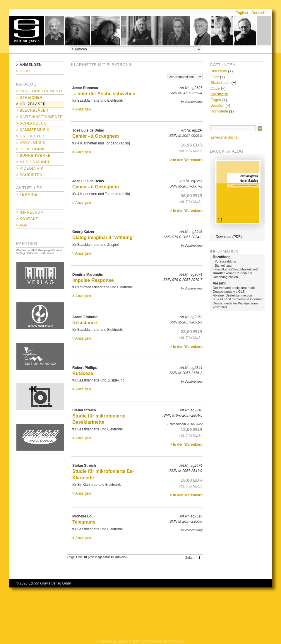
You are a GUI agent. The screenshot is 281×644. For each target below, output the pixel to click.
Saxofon (217, 105)
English (242, 13)
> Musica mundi (33, 162)
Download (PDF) (229, 237)
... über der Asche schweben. (104, 94)
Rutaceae (83, 373)
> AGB (22, 225)
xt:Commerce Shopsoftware (163, 641)
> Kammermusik (33, 130)
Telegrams (84, 522)
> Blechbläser (32, 110)
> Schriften (29, 175)
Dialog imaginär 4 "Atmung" (103, 237)
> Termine (27, 195)
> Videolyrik (30, 168)
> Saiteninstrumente (39, 117)
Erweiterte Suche (224, 137)
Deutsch (258, 13)
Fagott (216, 100)
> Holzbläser (31, 104)
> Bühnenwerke (33, 156)
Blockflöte (219, 71)
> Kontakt (27, 219)
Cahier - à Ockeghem (96, 136)
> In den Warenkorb (186, 160)
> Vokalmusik (31, 143)
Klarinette (219, 94)
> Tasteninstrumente (40, 91)
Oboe (215, 88)
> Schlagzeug (31, 123)
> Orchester (30, 136)
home (26, 31)
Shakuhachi (220, 82)
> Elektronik (30, 149)
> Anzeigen (82, 109)
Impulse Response (93, 280)
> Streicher (29, 98)
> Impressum (30, 212)
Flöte (215, 77)
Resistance (85, 323)
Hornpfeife (219, 111)
